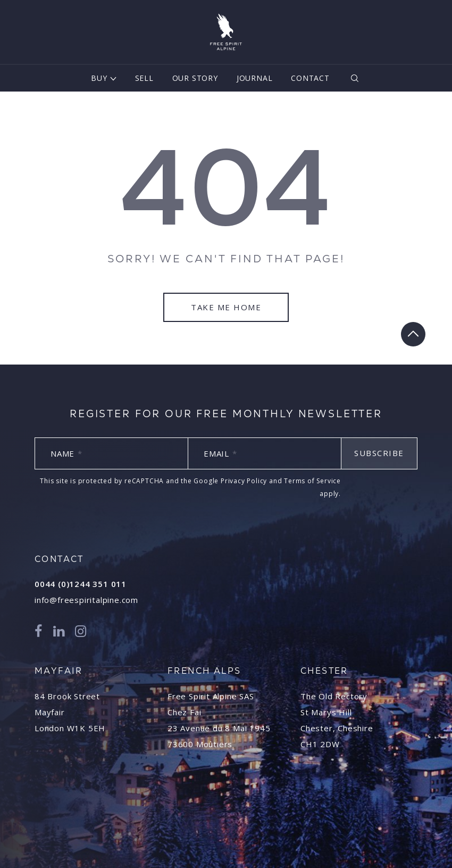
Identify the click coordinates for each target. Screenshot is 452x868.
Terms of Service (312, 481)
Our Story (195, 78)
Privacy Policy (244, 481)
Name (66, 453)
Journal (255, 78)
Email (220, 453)
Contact (310, 78)
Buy (99, 78)
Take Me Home (226, 307)
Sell (144, 78)
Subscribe (379, 453)
